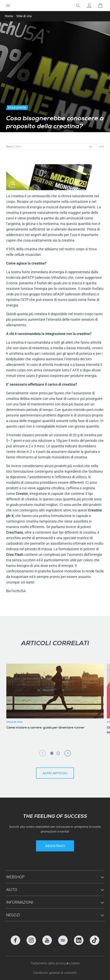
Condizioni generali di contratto (55, 973)
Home (9, 16)
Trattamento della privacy (48, 963)
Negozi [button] (13, 915)
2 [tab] (58, 753)
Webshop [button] (15, 877)
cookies (74, 963)
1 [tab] (52, 753)
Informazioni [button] (20, 902)
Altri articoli (55, 774)
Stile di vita (24, 16)
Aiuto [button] (12, 890)
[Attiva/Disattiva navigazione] (8, 6)
